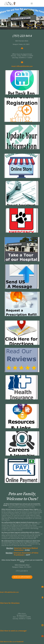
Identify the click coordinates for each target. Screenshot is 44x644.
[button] (32, 3)
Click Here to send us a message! (13, 631)
